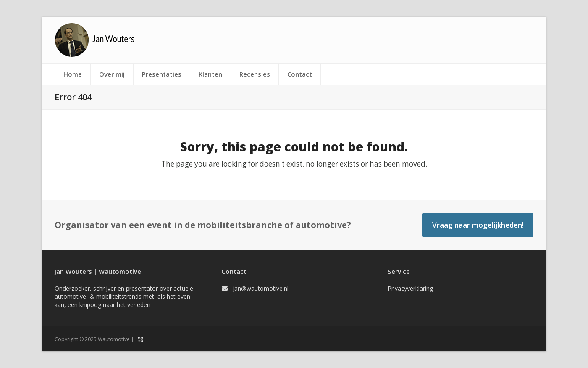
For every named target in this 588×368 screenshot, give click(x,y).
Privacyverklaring (410, 288)
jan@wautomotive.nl (261, 288)
